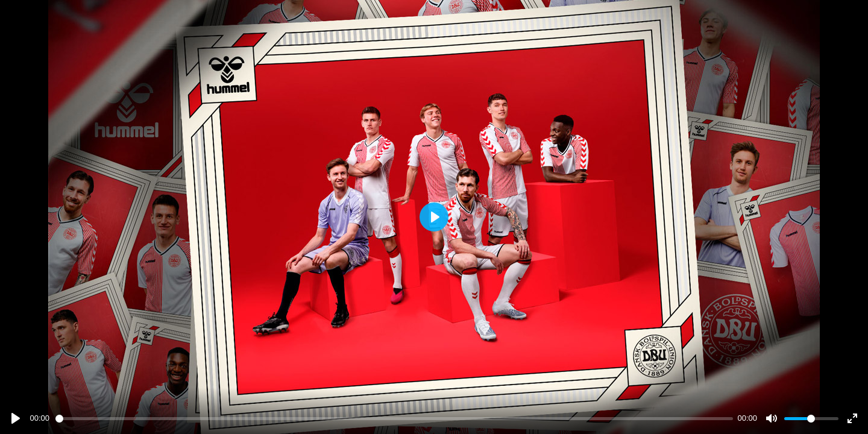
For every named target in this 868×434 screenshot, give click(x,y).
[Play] (16, 418)
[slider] (394, 419)
